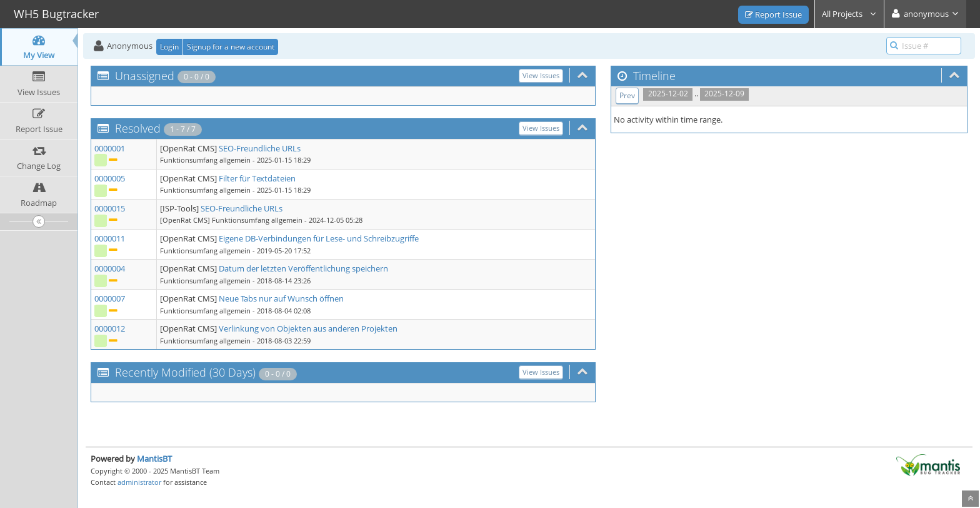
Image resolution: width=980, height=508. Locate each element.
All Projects (849, 14)
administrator (139, 482)
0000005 (110, 178)
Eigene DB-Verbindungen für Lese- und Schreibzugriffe (319, 238)
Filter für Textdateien (257, 178)
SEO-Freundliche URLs (260, 148)
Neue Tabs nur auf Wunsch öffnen (281, 298)
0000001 (110, 148)
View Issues (541, 75)
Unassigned (145, 76)
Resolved (138, 128)
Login (169, 47)
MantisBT (154, 459)
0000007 (110, 298)
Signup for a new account (231, 47)
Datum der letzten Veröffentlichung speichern (303, 268)
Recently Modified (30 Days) (185, 372)
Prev (627, 95)
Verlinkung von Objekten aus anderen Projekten (308, 328)
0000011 (110, 238)
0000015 (110, 208)
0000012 (110, 328)
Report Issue (773, 14)
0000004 (110, 268)
